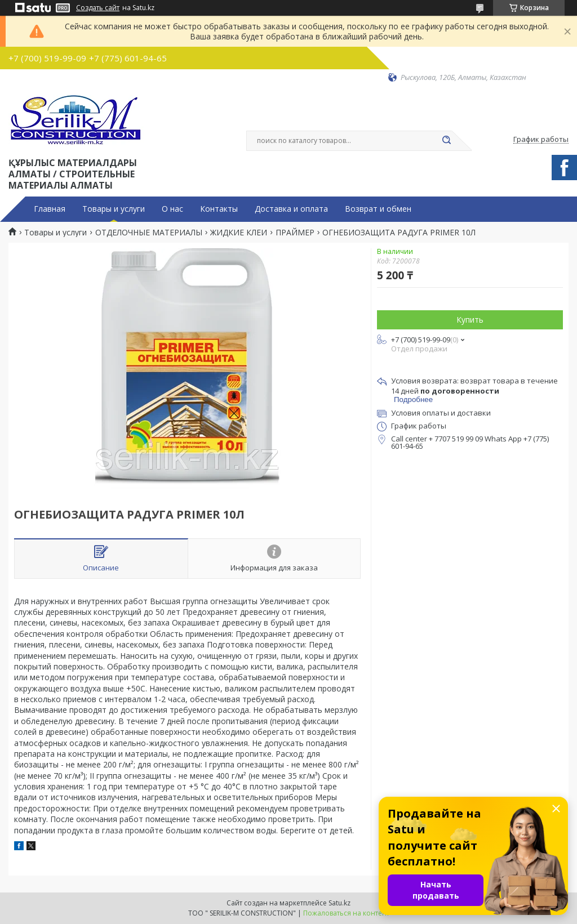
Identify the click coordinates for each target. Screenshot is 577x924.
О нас (172, 209)
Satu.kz (339, 903)
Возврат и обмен (378, 209)
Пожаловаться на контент (346, 913)
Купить (470, 320)
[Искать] (446, 141)
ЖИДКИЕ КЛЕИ (239, 233)
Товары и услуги (114, 209)
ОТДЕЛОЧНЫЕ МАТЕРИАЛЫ (149, 233)
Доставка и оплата (291, 209)
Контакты (219, 209)
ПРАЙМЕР (295, 233)
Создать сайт (98, 8)
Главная (50, 209)
